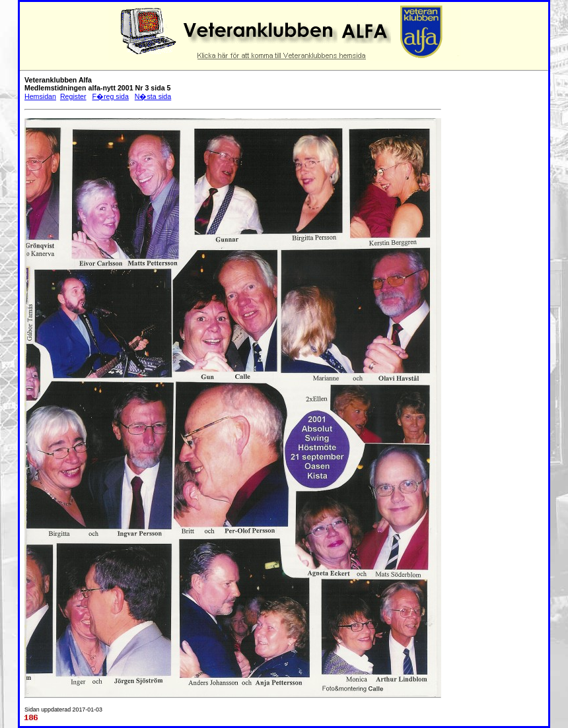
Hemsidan (40, 96)
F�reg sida (110, 96)
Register (73, 96)
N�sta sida (153, 96)
